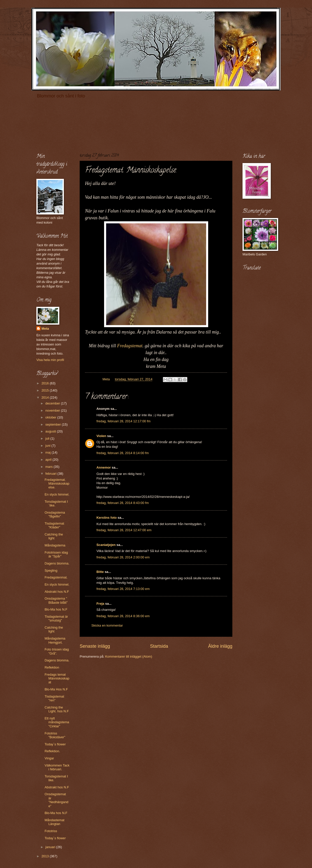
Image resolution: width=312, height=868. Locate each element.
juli (48, 438)
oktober (51, 417)
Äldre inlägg (220, 646)
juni (48, 446)
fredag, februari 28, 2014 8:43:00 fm (123, 503)
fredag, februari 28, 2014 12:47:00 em (124, 530)
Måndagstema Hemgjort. (55, 640)
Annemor (104, 467)
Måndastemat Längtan (54, 822)
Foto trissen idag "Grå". (57, 651)
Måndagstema (55, 545)
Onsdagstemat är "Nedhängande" (56, 800)
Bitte (100, 572)
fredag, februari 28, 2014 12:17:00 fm (124, 421)
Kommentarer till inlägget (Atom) (129, 656)
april (49, 460)
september (53, 424)
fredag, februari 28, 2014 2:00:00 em (123, 557)
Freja (100, 604)
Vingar (49, 758)
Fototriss (51, 831)
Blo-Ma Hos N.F (56, 689)
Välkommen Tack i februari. (57, 767)
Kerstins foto (107, 518)
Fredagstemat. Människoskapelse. (57, 484)
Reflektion (52, 667)
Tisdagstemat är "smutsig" (56, 618)
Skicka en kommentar (107, 625)
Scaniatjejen (106, 545)
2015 (46, 390)
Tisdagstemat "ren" (54, 698)
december (53, 403)
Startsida (159, 646)
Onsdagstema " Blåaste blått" (56, 600)
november (53, 410)
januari (51, 847)
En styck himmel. (57, 494)
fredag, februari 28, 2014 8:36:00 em (123, 616)
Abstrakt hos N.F (57, 592)
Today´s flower (55, 744)
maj (48, 452)
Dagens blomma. (57, 563)
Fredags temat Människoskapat (57, 678)
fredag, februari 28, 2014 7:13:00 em (123, 589)
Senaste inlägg (95, 646)
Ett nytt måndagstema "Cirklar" (57, 722)
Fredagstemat (130, 346)
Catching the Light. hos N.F (57, 709)
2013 (46, 856)
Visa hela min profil (50, 360)
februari (51, 474)
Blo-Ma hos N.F (56, 609)
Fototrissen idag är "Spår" (56, 554)
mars (49, 467)
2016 (46, 383)
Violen (101, 436)
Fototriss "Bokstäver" (55, 735)
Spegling (51, 570)
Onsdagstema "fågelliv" (55, 514)
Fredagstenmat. (56, 577)
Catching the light (54, 536)
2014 (46, 397)
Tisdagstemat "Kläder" (54, 525)
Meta (45, 329)
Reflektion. (52, 751)
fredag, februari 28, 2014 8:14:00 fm (123, 453)
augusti (51, 431)
